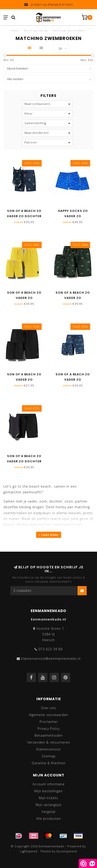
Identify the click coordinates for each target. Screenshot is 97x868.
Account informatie (48, 784)
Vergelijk (49, 812)
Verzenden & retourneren (49, 742)
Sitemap (49, 756)
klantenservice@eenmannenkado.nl (51, 659)
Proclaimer (49, 722)
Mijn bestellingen (48, 791)
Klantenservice (48, 749)
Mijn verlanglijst (49, 805)
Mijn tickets (48, 798)
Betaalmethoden (49, 735)
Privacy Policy (49, 729)
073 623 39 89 (50, 649)
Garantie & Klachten (49, 763)
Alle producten (48, 819)
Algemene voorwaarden (48, 715)
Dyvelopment (67, 851)
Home (15, 30)
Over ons (48, 708)
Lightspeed (29, 851)
